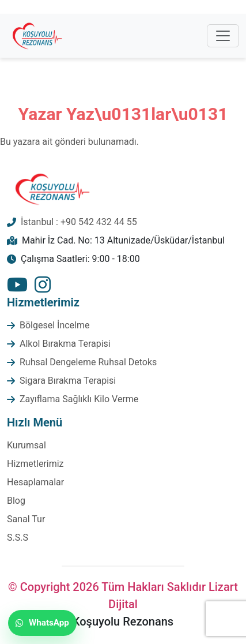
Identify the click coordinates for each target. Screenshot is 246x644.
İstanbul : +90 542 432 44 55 (79, 222)
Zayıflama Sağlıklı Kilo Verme (79, 399)
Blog (16, 501)
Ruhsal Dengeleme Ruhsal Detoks (88, 362)
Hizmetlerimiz (35, 464)
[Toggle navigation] (223, 36)
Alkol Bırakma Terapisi (65, 344)
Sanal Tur (26, 519)
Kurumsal (27, 445)
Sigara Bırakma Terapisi (68, 381)
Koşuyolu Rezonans (123, 621)
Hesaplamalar (35, 482)
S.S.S (18, 538)
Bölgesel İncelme (55, 325)
